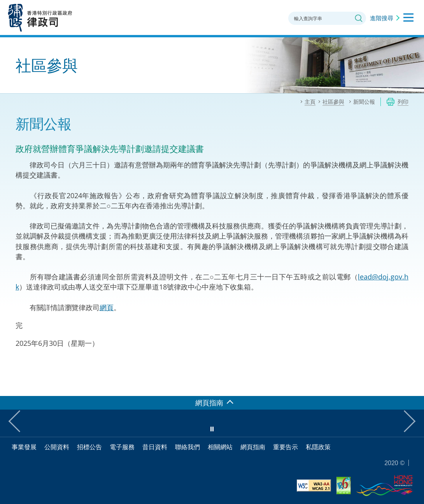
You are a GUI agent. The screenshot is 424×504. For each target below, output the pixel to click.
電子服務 (122, 447)
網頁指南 (253, 447)
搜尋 (359, 18)
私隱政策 (318, 447)
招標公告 (89, 447)
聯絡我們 (187, 447)
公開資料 (57, 447)
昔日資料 (155, 447)
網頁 (107, 307)
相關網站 (220, 447)
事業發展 (24, 447)
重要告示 (286, 447)
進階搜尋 (382, 18)
